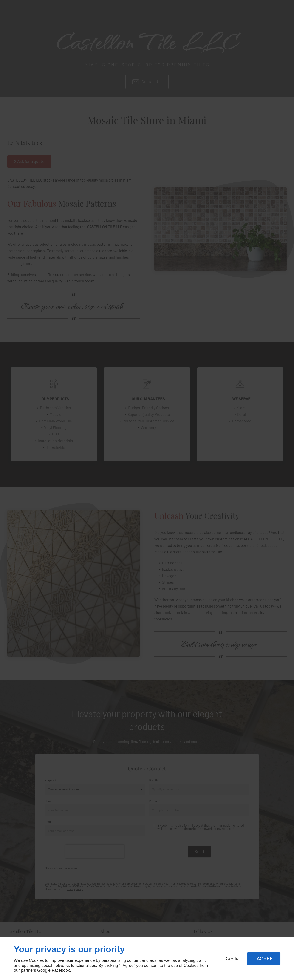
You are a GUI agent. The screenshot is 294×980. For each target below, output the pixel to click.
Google (44, 970)
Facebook (61, 970)
